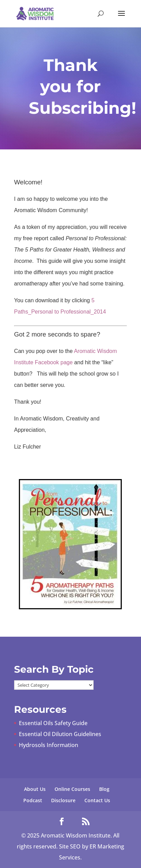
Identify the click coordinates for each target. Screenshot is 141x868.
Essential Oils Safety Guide (53, 723)
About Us (35, 789)
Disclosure (63, 800)
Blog (104, 789)
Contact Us (97, 800)
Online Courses (72, 789)
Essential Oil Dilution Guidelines (60, 734)
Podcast (33, 800)
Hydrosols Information (49, 745)
